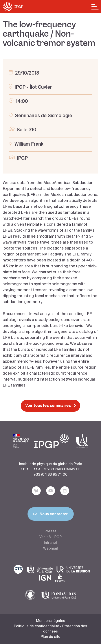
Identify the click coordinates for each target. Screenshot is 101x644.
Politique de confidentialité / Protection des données (50, 629)
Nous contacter (51, 515)
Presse (51, 531)
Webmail (50, 549)
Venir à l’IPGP (50, 537)
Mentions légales (51, 621)
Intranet (51, 543)
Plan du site (50, 637)
